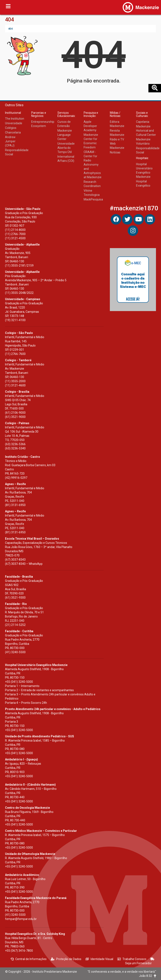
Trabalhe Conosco (132, 959)
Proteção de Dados (66, 959)
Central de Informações (29, 959)
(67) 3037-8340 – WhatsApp (24, 564)
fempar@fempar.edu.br (21, 919)
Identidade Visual (99, 959)
